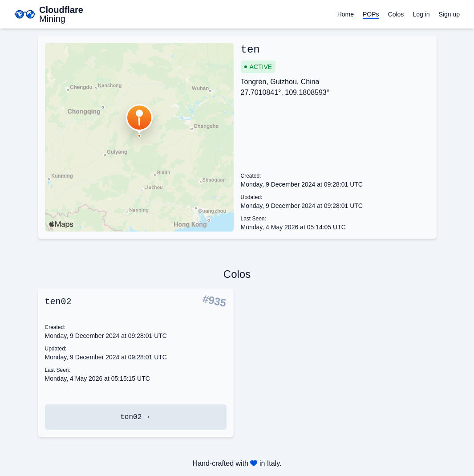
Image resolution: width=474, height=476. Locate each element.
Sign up (449, 14)
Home (346, 14)
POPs (371, 14)
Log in (421, 14)
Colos (396, 14)
